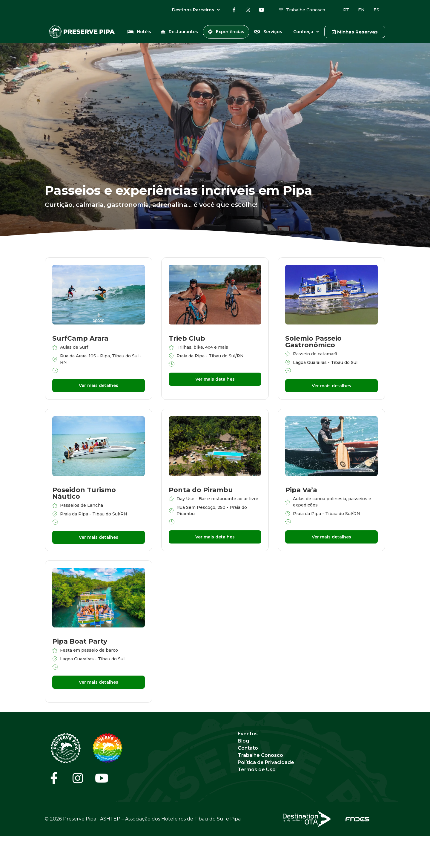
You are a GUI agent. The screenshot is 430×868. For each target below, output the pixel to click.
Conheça (306, 32)
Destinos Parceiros (196, 10)
